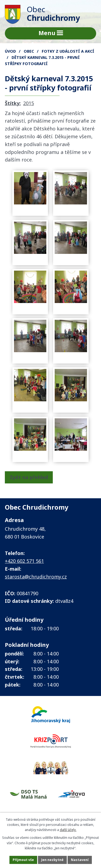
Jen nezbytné (52, 860)
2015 (29, 103)
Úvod (10, 51)
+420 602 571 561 (24, 561)
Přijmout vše (23, 860)
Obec (29, 51)
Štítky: (13, 103)
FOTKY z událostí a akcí (68, 51)
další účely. (68, 830)
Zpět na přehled (29, 477)
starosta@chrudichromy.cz (36, 577)
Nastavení (80, 860)
